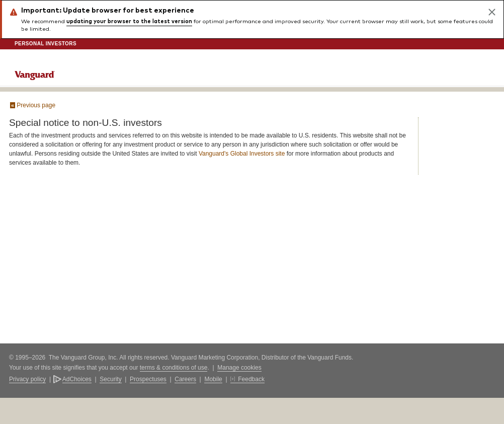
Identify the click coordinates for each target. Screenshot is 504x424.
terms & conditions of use (174, 368)
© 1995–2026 (28, 358)
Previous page (33, 105)
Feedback (251, 379)
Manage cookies (239, 368)
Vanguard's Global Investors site (242, 154)
